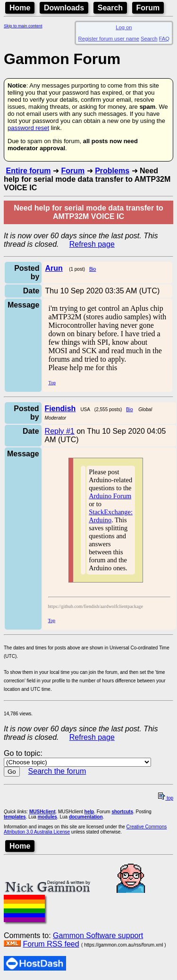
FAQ (164, 39)
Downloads (64, 8)
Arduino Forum (110, 496)
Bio (93, 269)
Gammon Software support (98, 935)
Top (52, 383)
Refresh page (92, 244)
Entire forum (28, 171)
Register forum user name (109, 39)
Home (20, 8)
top (166, 798)
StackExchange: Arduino (111, 516)
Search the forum (57, 771)
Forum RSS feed (51, 944)
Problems (112, 171)
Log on (124, 27)
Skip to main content (23, 26)
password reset (28, 128)
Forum (148, 8)
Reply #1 (60, 431)
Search (110, 8)
